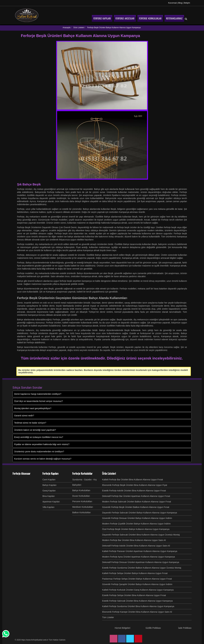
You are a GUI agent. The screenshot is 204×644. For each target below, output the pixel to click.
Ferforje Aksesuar (21, 473)
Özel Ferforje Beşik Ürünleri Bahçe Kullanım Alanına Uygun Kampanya (136, 529)
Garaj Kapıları (49, 491)
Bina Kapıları (49, 496)
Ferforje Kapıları (50, 473)
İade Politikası (185, 628)
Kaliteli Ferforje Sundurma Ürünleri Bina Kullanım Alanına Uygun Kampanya (138, 606)
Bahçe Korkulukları (81, 490)
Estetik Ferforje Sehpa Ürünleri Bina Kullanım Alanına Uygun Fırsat (134, 595)
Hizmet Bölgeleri (123, 628)
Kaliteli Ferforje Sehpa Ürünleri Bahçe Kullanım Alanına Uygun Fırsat (135, 573)
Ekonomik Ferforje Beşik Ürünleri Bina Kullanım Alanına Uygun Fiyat (135, 485)
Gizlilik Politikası (153, 628)
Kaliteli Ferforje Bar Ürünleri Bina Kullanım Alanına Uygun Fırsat (133, 480)
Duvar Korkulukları (81, 496)
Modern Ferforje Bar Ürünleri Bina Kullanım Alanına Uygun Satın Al (134, 540)
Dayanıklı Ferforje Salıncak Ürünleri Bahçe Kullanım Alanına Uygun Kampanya (140, 513)
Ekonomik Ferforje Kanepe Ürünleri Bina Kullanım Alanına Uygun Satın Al (137, 612)
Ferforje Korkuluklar (82, 473)
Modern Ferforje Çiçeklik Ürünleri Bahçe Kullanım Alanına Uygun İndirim (136, 524)
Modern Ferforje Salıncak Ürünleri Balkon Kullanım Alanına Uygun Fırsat (137, 502)
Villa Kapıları (49, 507)
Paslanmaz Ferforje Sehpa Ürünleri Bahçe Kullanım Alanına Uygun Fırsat (137, 579)
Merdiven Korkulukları (83, 507)
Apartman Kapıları (51, 502)
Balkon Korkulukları (82, 512)
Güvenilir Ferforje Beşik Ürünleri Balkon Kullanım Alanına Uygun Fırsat (136, 507)
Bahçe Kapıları (50, 485)
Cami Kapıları (49, 480)
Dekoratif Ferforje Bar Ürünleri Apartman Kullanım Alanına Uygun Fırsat (136, 496)
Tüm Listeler (108, 617)
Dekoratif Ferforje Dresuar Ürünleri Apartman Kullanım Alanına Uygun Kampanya (141, 562)
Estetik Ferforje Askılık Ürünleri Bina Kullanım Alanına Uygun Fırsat (134, 491)
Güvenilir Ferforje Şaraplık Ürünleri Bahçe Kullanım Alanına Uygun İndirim (137, 584)
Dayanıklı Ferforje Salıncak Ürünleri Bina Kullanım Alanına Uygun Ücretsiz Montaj (141, 535)
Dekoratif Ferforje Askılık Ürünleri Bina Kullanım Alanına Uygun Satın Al (136, 546)
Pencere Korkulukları (82, 501)
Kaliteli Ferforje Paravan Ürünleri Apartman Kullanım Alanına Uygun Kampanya (140, 551)
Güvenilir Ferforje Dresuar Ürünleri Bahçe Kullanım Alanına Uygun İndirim (137, 518)
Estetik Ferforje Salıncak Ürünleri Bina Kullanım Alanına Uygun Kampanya (138, 601)
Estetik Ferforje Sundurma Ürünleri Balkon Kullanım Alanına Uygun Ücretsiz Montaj (142, 568)
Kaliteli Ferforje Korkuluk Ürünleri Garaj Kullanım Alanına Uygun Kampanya (138, 590)
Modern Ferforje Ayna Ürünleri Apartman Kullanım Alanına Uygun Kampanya (139, 557)
